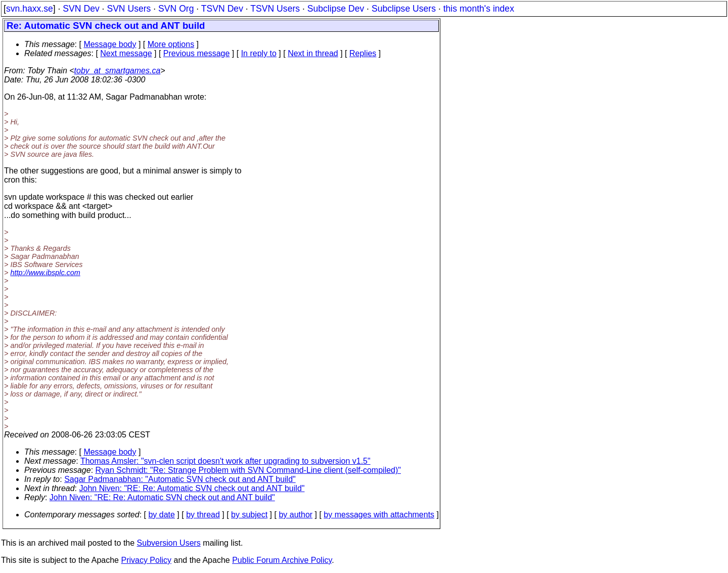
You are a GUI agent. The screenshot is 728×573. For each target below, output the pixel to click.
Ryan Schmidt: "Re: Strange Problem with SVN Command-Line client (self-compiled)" (248, 470)
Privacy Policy (146, 560)
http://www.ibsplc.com (45, 273)
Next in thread (313, 53)
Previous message (197, 53)
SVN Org (176, 9)
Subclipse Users (404, 9)
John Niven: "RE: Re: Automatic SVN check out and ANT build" (192, 488)
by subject (249, 515)
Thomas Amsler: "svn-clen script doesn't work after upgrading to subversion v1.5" (225, 461)
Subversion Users (169, 543)
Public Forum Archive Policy (282, 560)
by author (295, 515)
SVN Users (129, 9)
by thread (203, 515)
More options (171, 44)
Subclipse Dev (336, 9)
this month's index (479, 9)
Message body (110, 44)
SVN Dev (81, 9)
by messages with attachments (379, 515)
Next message (126, 53)
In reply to (259, 53)
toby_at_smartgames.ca (118, 71)
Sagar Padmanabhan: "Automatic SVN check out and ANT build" (180, 479)
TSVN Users (275, 9)
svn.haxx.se (30, 9)
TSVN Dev (222, 9)
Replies (363, 53)
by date (161, 515)
